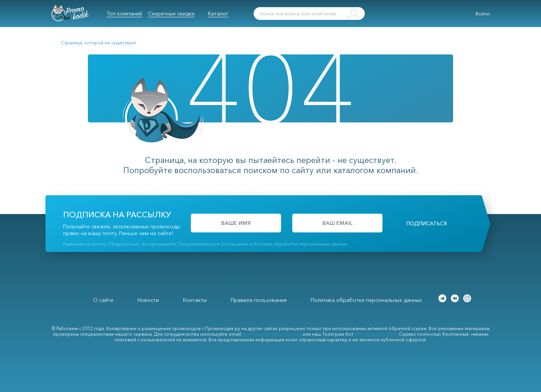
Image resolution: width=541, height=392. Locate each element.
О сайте (103, 300)
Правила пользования (259, 300)
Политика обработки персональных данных (366, 300)
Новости (148, 300)
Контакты (195, 300)
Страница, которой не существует (99, 43)
